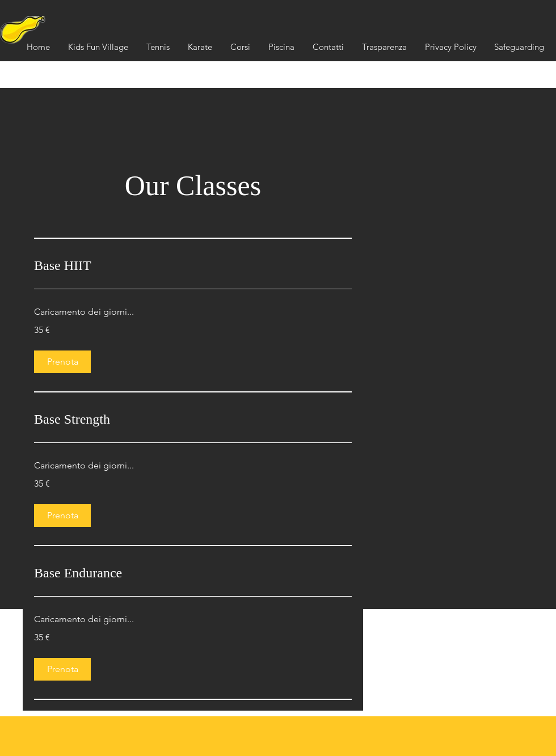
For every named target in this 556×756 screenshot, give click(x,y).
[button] (384, 47)
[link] (193, 266)
